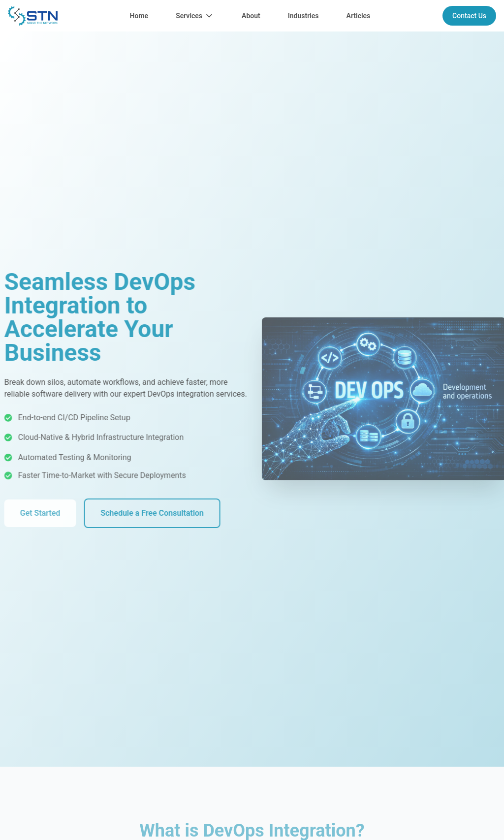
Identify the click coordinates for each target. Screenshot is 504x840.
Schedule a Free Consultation (146, 513)
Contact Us (469, 16)
